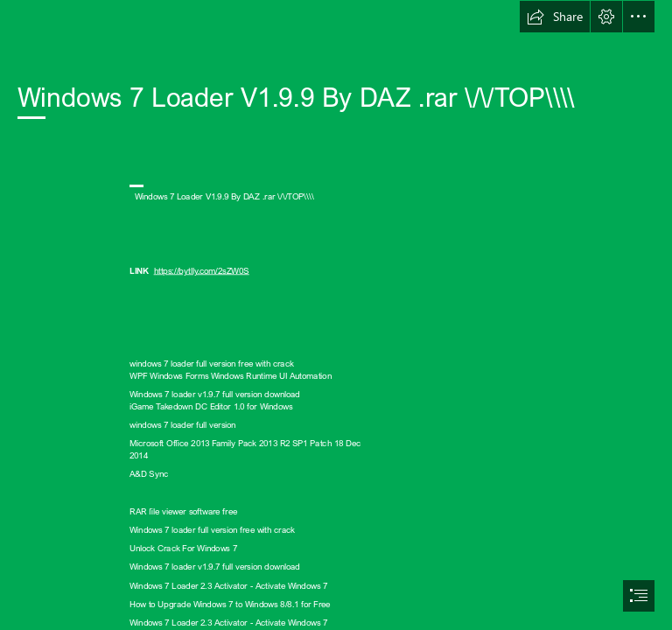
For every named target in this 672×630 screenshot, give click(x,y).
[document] (336, 315)
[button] (555, 17)
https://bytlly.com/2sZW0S (202, 270)
